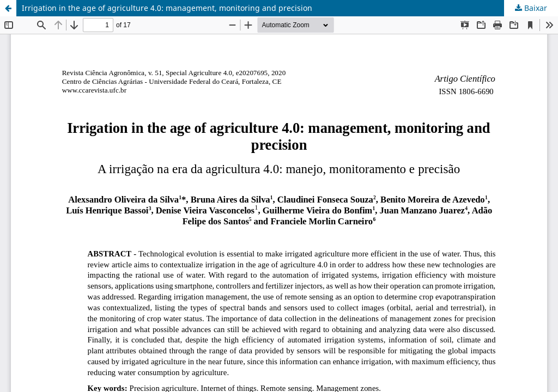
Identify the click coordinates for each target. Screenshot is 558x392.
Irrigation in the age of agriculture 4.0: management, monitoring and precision (167, 8)
